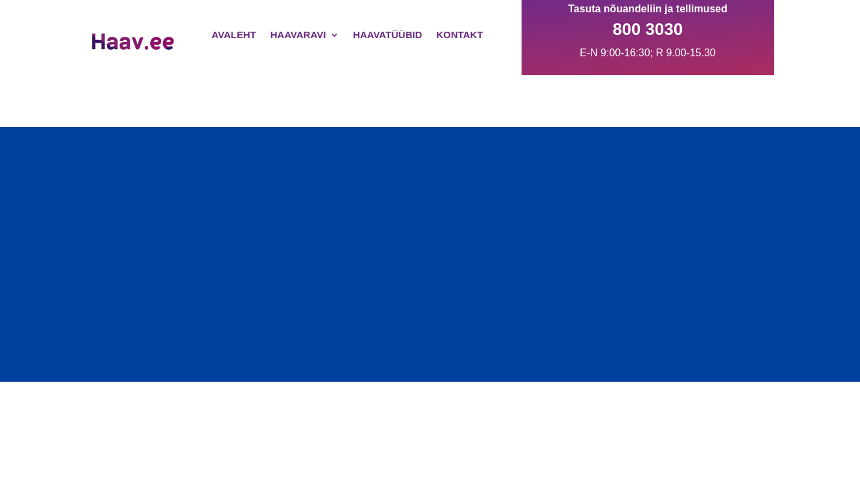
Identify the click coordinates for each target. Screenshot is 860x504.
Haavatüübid (388, 35)
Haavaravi (298, 35)
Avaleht (234, 35)
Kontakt (459, 35)
